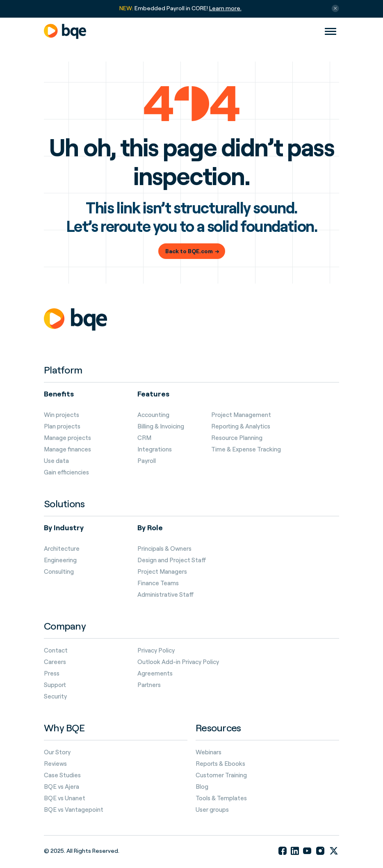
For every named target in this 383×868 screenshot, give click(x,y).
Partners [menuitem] (149, 685)
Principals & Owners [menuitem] (164, 549)
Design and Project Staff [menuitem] (172, 560)
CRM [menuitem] (144, 438)
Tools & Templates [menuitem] (221, 798)
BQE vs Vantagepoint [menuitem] (74, 810)
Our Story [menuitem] (57, 752)
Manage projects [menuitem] (67, 438)
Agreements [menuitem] (155, 673)
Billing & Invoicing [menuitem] (161, 426)
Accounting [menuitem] (153, 415)
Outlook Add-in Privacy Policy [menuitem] (178, 662)
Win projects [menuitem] (62, 415)
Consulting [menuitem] (59, 572)
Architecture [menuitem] (62, 549)
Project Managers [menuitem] (162, 572)
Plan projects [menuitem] (62, 426)
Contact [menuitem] (56, 650)
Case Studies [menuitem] (62, 775)
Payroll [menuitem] (147, 461)
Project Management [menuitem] (241, 415)
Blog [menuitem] (202, 787)
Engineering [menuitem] (60, 560)
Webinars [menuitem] (209, 752)
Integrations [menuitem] (155, 449)
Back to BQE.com (189, 251)
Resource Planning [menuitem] (237, 438)
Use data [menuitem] (56, 461)
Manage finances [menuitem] (67, 449)
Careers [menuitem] (55, 662)
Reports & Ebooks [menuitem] (220, 764)
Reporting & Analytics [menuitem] (241, 426)
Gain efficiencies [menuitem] (66, 472)
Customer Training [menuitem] (221, 775)
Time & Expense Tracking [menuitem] (246, 449)
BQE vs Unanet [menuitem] (65, 798)
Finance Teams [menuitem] (158, 583)
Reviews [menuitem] (55, 764)
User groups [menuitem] (212, 810)
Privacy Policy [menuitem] (156, 650)
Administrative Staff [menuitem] (166, 595)
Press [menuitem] (52, 673)
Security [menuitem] (55, 696)
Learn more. (225, 8)
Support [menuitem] (55, 685)
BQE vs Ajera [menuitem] (62, 787)
